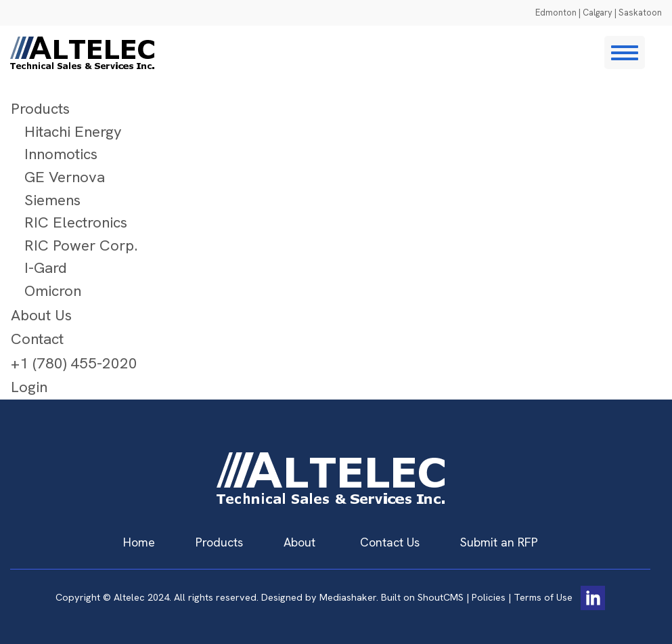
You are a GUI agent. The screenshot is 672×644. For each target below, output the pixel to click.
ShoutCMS (441, 597)
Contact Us (390, 542)
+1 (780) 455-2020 (74, 363)
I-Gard (46, 268)
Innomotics (61, 154)
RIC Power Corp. (81, 245)
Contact (37, 339)
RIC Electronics (76, 222)
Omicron (53, 291)
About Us (41, 315)
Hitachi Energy (73, 132)
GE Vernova (65, 177)
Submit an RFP (499, 542)
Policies (489, 597)
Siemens (52, 200)
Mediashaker (348, 597)
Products (40, 109)
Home (139, 542)
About (299, 542)
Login (29, 387)
